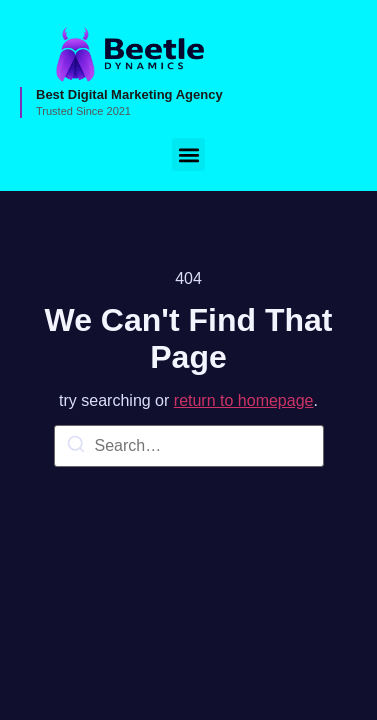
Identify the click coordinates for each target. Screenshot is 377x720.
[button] (188, 154)
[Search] (76, 447)
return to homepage (244, 400)
